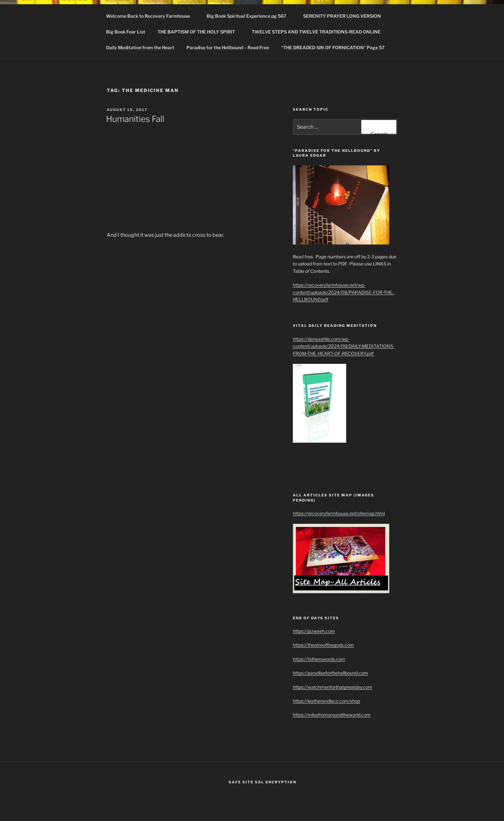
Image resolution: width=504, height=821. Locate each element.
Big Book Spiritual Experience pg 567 (250, 16)
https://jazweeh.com (314, 631)
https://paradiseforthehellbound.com (330, 673)
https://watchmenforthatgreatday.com (333, 687)
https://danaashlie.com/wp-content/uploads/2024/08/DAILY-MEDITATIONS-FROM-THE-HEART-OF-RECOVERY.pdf (344, 346)
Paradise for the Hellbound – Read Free (228, 47)
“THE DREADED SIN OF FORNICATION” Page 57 (333, 47)
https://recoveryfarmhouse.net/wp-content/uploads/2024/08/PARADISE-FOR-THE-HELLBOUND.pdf (343, 292)
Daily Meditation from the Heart (140, 47)
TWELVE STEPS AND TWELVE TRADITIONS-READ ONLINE (319, 32)
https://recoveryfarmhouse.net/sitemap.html (339, 513)
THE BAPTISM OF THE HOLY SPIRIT (199, 32)
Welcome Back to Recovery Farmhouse (151, 16)
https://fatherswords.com (319, 659)
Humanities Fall (135, 119)
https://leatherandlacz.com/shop (326, 701)
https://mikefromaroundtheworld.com (332, 715)
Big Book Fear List (126, 32)
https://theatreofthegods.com (323, 645)
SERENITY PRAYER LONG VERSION (342, 16)
